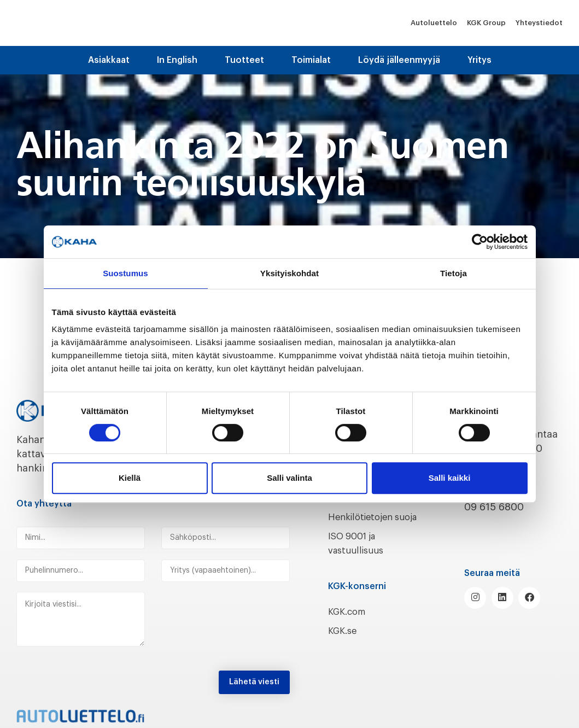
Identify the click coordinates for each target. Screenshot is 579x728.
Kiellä (130, 478)
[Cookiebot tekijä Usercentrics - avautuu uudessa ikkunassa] (480, 242)
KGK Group (486, 23)
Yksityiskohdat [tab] (289, 273)
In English (177, 60)
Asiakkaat (109, 60)
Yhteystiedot (539, 23)
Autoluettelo (434, 23)
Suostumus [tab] (125, 273)
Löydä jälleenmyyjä (399, 60)
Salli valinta (289, 478)
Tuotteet (244, 60)
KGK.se (344, 643)
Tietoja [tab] (454, 273)
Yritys (479, 60)
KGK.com (349, 624)
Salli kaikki (450, 478)
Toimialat (311, 60)
